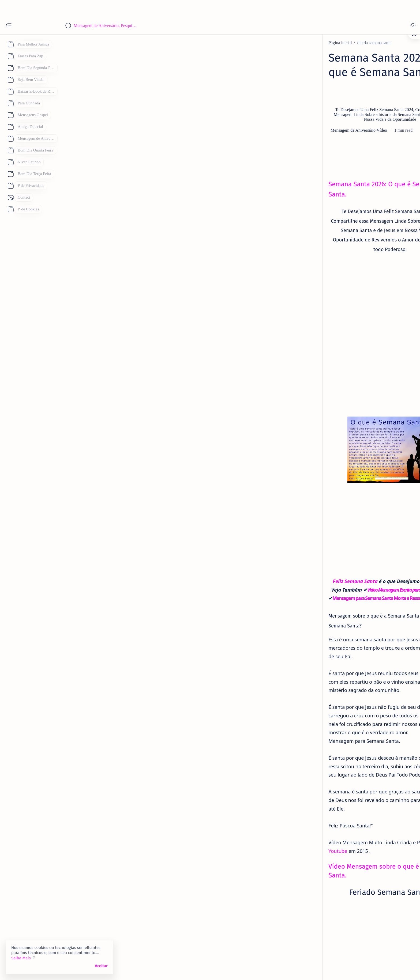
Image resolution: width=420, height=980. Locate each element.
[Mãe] (350, 692)
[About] (10, 44)
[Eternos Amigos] (319, 298)
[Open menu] (9, 26)
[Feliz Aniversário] (315, 692)
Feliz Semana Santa (142, 547)
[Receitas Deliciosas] (338, 705)
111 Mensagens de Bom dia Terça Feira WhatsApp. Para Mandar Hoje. (332, 505)
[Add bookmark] (258, 126)
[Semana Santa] (133, 922)
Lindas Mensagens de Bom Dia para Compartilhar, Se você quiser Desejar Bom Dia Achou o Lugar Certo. (334, 540)
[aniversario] (314, 242)
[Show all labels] (307, 731)
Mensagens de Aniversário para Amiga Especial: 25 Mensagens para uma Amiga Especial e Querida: (333, 348)
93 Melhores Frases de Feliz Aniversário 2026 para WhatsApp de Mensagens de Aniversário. (333, 470)
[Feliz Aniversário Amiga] (326, 368)
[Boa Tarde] (309, 665)
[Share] (280, 126)
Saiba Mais (21, 958)
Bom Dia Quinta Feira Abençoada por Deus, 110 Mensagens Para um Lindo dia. (331, 579)
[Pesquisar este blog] (106, 26)
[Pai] (302, 705)
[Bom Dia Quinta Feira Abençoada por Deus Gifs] (346, 561)
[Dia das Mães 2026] (316, 679)
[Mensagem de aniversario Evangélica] (337, 420)
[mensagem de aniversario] (327, 452)
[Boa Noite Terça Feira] (324, 491)
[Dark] (413, 26)
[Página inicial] (85, 43)
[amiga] (310, 330)
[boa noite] (308, 719)
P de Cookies (304, 162)
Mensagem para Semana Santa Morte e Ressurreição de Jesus (179, 564)
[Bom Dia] (313, 523)
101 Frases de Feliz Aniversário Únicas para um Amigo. (332, 313)
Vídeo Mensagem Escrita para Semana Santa (195, 556)
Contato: (327, 162)
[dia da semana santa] (119, 43)
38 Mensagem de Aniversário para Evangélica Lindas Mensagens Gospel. (334, 435)
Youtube (198, 756)
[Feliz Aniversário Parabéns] (328, 599)
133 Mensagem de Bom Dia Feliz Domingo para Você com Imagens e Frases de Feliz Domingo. (331, 617)
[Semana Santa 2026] (172, 922)
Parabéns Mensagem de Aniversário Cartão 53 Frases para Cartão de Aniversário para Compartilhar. (333, 259)
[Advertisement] (210, 8)
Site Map (335, 167)
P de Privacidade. (307, 167)
